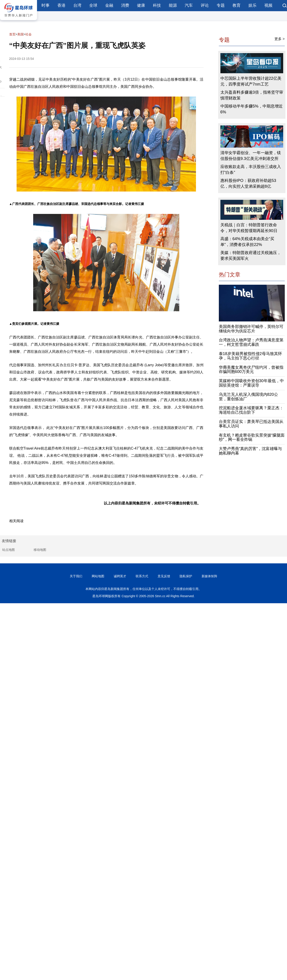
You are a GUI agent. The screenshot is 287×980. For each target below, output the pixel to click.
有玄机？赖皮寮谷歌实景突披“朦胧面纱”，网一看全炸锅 (252, 437)
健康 (141, 5)
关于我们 (76, 576)
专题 (221, 5)
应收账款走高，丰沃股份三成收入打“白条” (251, 170)
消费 (125, 5)
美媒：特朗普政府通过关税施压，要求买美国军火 (251, 256)
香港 (61, 5)
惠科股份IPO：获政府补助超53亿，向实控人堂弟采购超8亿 (248, 183)
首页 (12, 34)
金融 (109, 5)
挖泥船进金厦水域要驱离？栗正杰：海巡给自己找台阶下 (251, 410)
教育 (237, 5)
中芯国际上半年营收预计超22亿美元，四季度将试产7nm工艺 (251, 81)
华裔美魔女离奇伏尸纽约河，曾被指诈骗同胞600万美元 (251, 370)
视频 (268, 5)
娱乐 (252, 5)
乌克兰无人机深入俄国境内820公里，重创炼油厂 (248, 397)
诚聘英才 (120, 576)
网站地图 (98, 576)
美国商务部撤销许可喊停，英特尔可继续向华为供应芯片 (251, 329)
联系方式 (142, 576)
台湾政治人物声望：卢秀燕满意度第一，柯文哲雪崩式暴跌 (251, 342)
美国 (20, 34)
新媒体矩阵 (209, 576)
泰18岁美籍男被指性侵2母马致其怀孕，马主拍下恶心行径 (250, 356)
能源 (173, 5)
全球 (93, 5)
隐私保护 (186, 576)
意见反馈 (164, 576)
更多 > (280, 39)
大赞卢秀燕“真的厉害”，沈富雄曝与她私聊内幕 (250, 451)
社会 (28, 34)
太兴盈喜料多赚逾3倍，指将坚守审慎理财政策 (252, 95)
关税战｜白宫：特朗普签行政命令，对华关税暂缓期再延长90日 (249, 228)
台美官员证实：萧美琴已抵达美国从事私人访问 (251, 424)
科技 (157, 5)
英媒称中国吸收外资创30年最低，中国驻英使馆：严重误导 (251, 383)
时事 (46, 5)
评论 (205, 5)
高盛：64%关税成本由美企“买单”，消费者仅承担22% (247, 242)
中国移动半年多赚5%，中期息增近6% (252, 109)
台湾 (77, 5)
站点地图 (9, 550)
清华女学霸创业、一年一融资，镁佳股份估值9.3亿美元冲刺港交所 (251, 156)
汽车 (189, 5)
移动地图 (40, 550)
